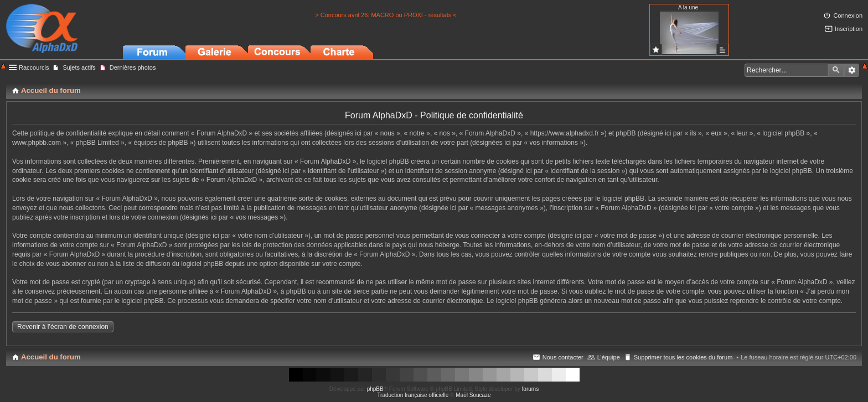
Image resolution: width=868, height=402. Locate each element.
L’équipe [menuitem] (609, 357)
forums (531, 389)
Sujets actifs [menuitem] (79, 67)
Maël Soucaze (473, 395)
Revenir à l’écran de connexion (63, 327)
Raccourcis (34, 67)
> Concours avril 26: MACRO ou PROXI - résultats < (386, 15)
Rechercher (836, 70)
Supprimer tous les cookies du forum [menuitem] (683, 357)
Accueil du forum (51, 357)
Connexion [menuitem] (848, 15)
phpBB (375, 389)
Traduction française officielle (413, 395)
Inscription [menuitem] (849, 29)
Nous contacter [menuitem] (563, 357)
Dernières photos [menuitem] (133, 67)
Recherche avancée (852, 70)
